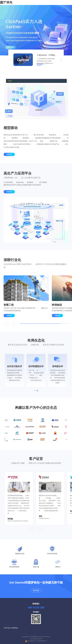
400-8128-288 (36, 607)
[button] (11, 60)
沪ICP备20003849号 (36, 639)
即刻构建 (58, 3)
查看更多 (9, 158)
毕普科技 (15, 628)
